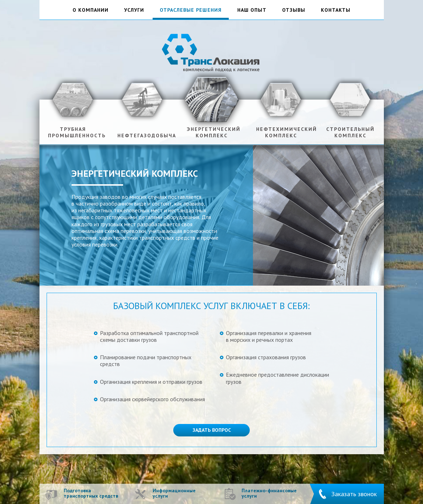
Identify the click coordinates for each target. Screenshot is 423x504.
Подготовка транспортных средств (91, 494)
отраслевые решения (191, 10)
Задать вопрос (212, 430)
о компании (91, 10)
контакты (336, 10)
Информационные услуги (174, 494)
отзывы (294, 10)
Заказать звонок (354, 494)
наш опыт (252, 10)
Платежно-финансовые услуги (269, 494)
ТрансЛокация (212, 52)
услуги (134, 10)
